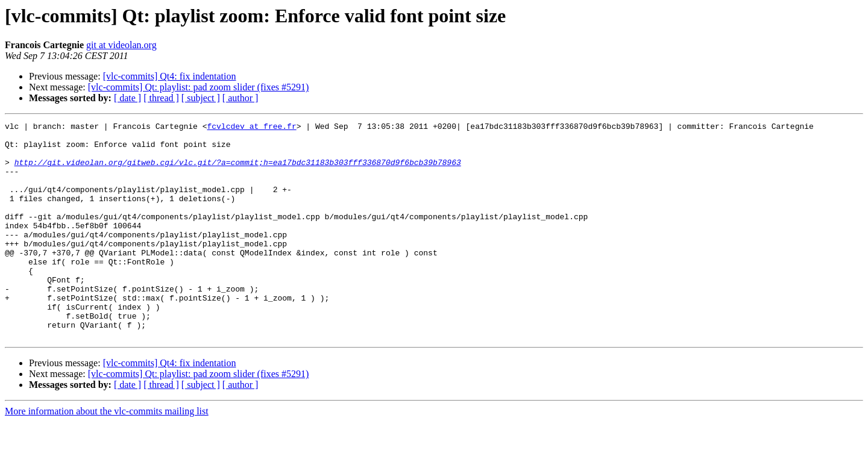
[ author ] (241, 98)
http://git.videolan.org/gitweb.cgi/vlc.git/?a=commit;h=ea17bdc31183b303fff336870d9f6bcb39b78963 (238, 171)
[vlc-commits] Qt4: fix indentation (170, 76)
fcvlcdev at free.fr (251, 128)
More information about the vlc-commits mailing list (107, 454)
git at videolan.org (121, 45)
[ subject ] (201, 98)
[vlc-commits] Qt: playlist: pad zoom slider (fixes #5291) (199, 87)
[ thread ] (161, 98)
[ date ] (127, 98)
